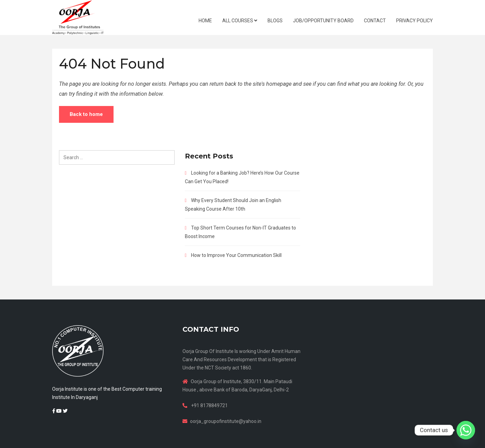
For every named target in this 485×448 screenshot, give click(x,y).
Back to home (86, 114)
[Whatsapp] (466, 430)
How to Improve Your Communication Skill (236, 255)
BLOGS (275, 21)
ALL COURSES (240, 21)
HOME (205, 21)
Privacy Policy (415, 21)
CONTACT (375, 21)
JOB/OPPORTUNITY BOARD (323, 21)
